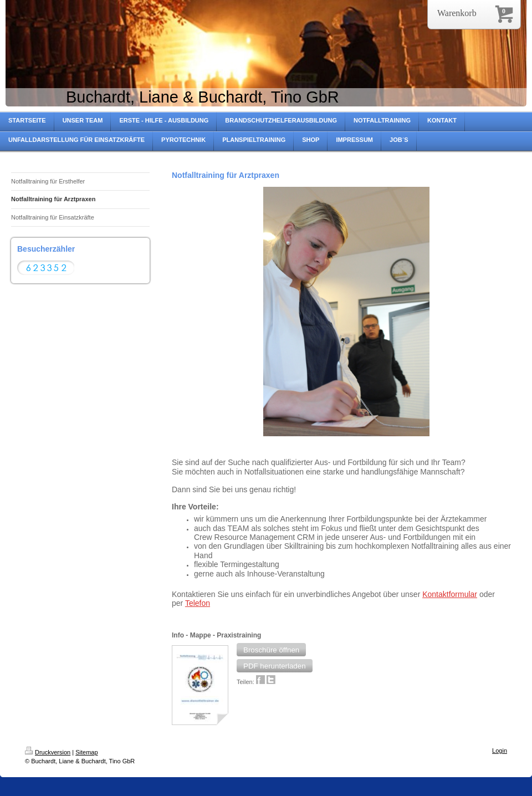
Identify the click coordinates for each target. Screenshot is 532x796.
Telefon (198, 603)
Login (500, 751)
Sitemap (86, 752)
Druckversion (48, 752)
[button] (271, 650)
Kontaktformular (450, 594)
